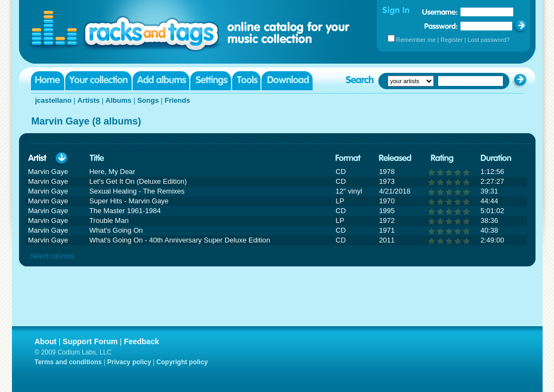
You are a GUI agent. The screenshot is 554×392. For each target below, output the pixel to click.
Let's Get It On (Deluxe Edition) (138, 181)
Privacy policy (129, 362)
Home (48, 81)
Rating (442, 158)
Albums (119, 100)
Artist (38, 158)
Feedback (142, 341)
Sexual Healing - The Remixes (137, 191)
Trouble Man (109, 220)
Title (97, 158)
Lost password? (488, 40)
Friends (178, 100)
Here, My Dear (112, 172)
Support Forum (90, 341)
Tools (246, 81)
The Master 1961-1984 (125, 211)
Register (452, 40)
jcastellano (54, 100)
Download (287, 81)
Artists (88, 100)
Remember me (416, 40)
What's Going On (116, 230)
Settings (211, 81)
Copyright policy (182, 362)
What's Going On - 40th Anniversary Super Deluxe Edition (180, 240)
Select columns (52, 256)
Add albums (161, 81)
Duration (496, 158)
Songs (148, 100)
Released (395, 158)
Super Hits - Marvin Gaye (129, 201)
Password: (441, 26)
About (46, 341)
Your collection (98, 81)
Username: (440, 12)
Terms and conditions (69, 362)
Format (348, 158)
